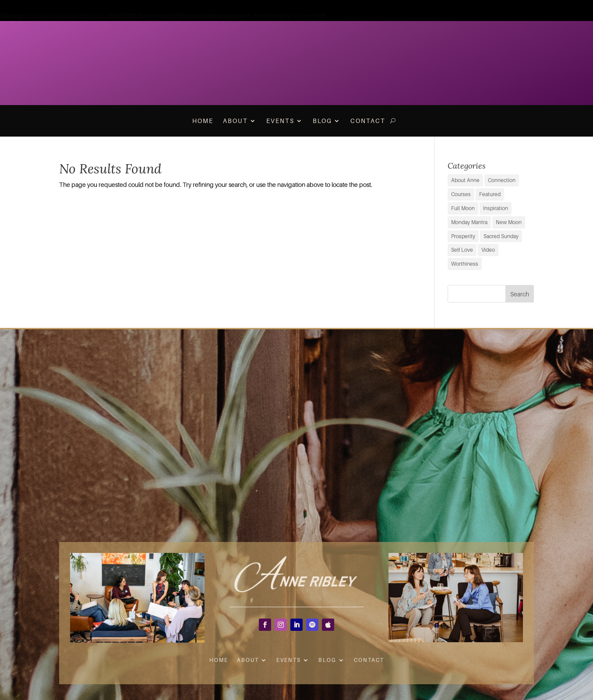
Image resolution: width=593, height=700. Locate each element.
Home (203, 121)
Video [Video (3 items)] (488, 250)
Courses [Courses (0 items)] (461, 194)
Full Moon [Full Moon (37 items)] (463, 208)
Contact (368, 121)
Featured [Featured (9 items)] (490, 194)
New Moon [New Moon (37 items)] (509, 222)
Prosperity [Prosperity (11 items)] (463, 236)
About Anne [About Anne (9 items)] (465, 180)
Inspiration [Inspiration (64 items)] (496, 208)
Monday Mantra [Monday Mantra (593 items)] (469, 222)
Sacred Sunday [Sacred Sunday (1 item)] (501, 236)
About (235, 121)
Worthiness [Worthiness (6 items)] (465, 264)
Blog (322, 121)
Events (280, 121)
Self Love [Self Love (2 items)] (462, 250)
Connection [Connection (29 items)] (502, 180)
